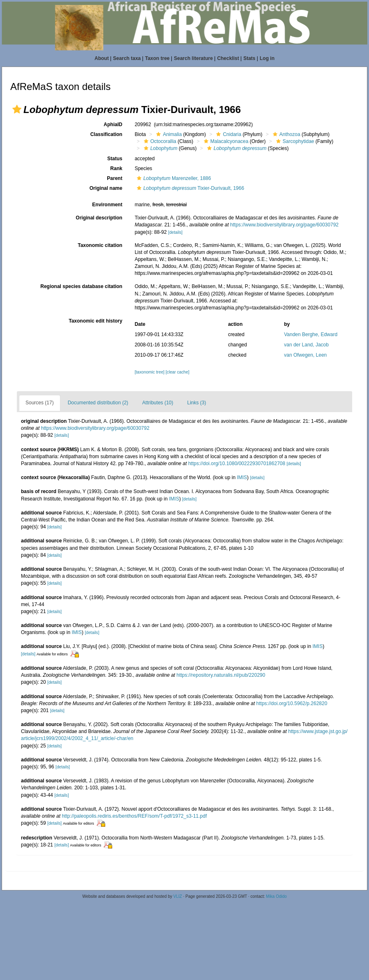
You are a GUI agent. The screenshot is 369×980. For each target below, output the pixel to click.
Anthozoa (286, 134)
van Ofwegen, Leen (305, 355)
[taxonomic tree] (150, 372)
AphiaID (113, 125)
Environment (107, 205)
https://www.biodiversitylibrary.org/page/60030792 (284, 225)
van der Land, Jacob (306, 345)
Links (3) (196, 403)
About (102, 58)
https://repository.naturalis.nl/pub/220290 (221, 675)
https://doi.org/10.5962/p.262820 (292, 703)
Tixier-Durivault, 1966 (189, 188)
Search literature (193, 58)
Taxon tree (157, 58)
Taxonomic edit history (95, 321)
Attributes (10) (158, 403)
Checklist (228, 58)
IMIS (242, 477)
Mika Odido (276, 896)
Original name (106, 188)
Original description (99, 218)
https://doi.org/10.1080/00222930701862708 (237, 463)
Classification (106, 134)
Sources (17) (40, 403)
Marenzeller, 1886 (173, 178)
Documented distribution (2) (98, 403)
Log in (267, 58)
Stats (249, 58)
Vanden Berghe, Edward (311, 334)
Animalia (168, 134)
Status (115, 159)
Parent (114, 178)
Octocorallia (159, 141)
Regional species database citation (81, 286)
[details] (175, 232)
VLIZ (178, 896)
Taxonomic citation (100, 245)
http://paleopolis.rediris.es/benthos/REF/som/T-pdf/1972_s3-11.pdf (134, 816)
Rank (116, 168)
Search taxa (127, 58)
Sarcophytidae (294, 141)
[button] (17, 109)
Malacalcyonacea (225, 141)
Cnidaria (228, 134)
